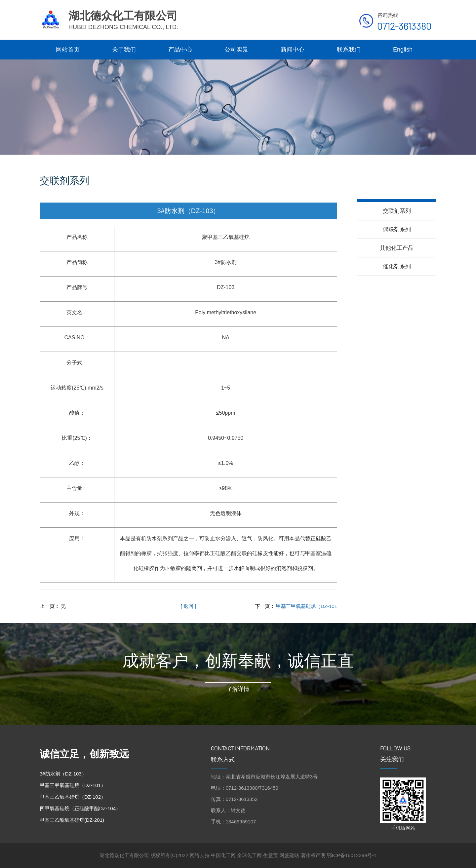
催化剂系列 (397, 266)
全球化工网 (249, 855)
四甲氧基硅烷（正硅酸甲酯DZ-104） (80, 808)
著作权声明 (313, 855)
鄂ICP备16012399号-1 (352, 855)
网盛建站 (289, 855)
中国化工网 (223, 855)
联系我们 (349, 50)
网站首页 (68, 50)
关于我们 (124, 50)
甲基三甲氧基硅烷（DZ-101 (307, 606)
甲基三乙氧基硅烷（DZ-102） (73, 797)
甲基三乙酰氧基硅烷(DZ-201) (72, 820)
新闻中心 (293, 50)
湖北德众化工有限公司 (125, 855)
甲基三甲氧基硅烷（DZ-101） (73, 785)
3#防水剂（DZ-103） (63, 774)
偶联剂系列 (397, 229)
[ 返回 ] (189, 606)
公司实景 (236, 50)
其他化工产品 (397, 248)
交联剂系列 (397, 211)
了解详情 (238, 689)
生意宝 (271, 855)
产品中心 (180, 50)
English (403, 50)
